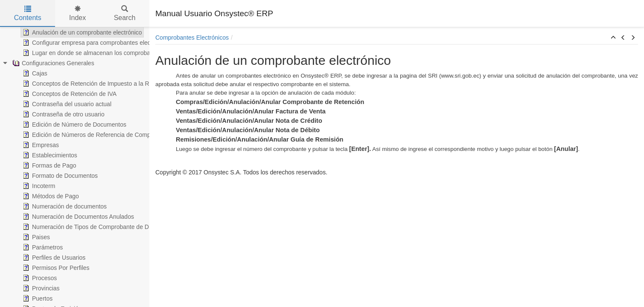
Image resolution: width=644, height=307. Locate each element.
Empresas (40, 145)
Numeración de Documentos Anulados (77, 217)
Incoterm (38, 186)
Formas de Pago (49, 165)
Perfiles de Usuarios (53, 258)
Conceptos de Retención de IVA (69, 94)
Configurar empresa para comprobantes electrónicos (96, 43)
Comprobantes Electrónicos (192, 38)
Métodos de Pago (50, 196)
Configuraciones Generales (52, 63)
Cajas (34, 73)
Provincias (40, 288)
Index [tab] (77, 13)
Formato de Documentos (59, 176)
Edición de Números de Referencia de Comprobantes (97, 135)
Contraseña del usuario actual (66, 104)
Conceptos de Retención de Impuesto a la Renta (91, 84)
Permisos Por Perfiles (55, 268)
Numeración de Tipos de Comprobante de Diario (90, 227)
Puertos (37, 298)
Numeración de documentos (64, 206)
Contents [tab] (28, 13)
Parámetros (42, 247)
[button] (613, 38)
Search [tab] (125, 13)
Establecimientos (49, 155)
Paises (35, 237)
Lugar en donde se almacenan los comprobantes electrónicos (108, 53)
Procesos (39, 278)
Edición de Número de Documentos (74, 125)
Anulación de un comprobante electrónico (82, 32)
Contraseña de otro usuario (63, 114)
